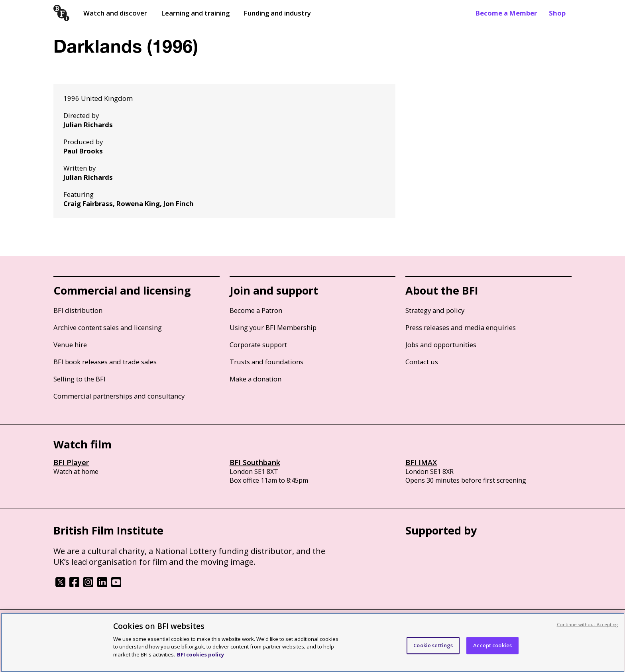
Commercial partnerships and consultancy (119, 396)
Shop (557, 13)
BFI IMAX (421, 462)
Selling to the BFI (80, 379)
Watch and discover (115, 13)
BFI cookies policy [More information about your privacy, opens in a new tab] (200, 657)
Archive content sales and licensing (108, 327)
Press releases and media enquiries (461, 327)
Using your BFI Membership (273, 327)
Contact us (422, 362)
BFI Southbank (255, 462)
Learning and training (195, 13)
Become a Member (506, 13)
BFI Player (71, 462)
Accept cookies (492, 648)
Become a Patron (256, 310)
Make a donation (256, 379)
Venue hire (70, 345)
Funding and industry (277, 13)
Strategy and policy (435, 310)
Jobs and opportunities (441, 345)
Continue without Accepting (588, 627)
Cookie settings (433, 648)
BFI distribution (78, 310)
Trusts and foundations (266, 362)
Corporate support (258, 345)
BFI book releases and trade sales (105, 362)
